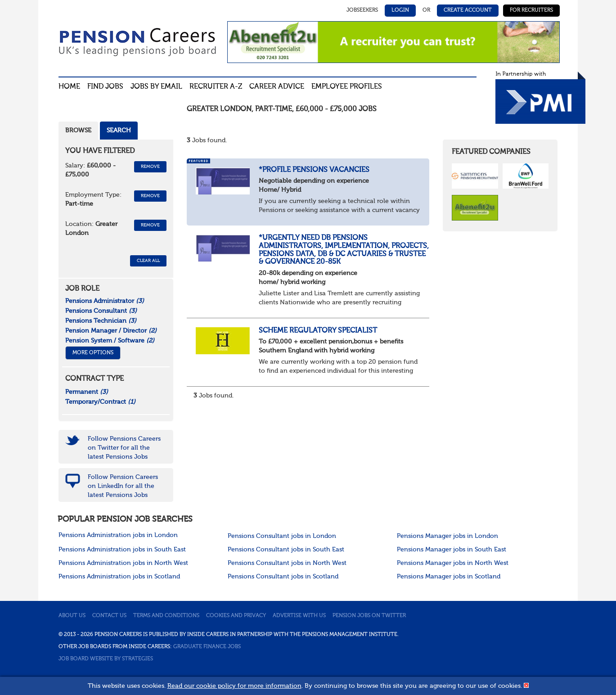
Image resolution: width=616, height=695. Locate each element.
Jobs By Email (156, 87)
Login (400, 10)
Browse (78, 131)
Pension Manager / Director (111, 331)
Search (119, 131)
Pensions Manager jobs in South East (452, 550)
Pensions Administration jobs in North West (123, 563)
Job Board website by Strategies (106, 659)
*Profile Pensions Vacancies (314, 170)
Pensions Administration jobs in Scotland (119, 577)
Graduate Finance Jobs (207, 647)
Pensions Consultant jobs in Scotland (283, 577)
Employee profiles (347, 87)
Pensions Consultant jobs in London (282, 536)
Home (69, 87)
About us (72, 616)
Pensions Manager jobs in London (447, 536)
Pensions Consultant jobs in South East (286, 550)
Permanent (87, 392)
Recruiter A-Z (216, 87)
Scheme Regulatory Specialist (318, 331)
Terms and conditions (166, 616)
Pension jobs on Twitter (369, 616)
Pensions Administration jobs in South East (122, 550)
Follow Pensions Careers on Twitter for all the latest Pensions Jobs (124, 448)
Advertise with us (299, 616)
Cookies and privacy (236, 616)
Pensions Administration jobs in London (118, 535)
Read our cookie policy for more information (234, 686)
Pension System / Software (110, 341)
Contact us (109, 616)
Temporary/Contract (100, 402)
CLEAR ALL (148, 261)
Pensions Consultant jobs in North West (287, 563)
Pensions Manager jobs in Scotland (449, 577)
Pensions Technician (101, 321)
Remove (150, 167)
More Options (93, 353)
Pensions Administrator (105, 301)
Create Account (468, 10)
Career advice (277, 87)
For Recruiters (531, 10)
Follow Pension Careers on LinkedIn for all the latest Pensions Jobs (123, 486)
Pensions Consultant (101, 311)
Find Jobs (105, 87)
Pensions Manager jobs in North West (453, 563)
